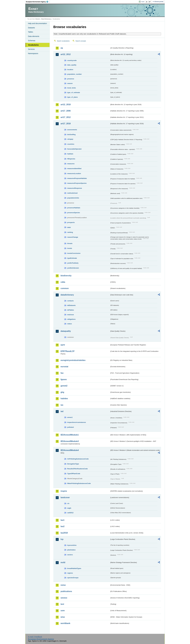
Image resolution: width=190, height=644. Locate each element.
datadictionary (67, 295)
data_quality (72, 65)
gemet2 (64, 386)
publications (66, 591)
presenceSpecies (74, 213)
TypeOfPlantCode (74, 474)
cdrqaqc (70, 139)
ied (62, 411)
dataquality (66, 331)
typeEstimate (72, 258)
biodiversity (66, 276)
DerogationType (73, 464)
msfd (63, 562)
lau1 (63, 520)
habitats (70, 154)
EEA (38, 2)
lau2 (63, 526)
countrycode (72, 60)
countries (71, 144)
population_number (74, 74)
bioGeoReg (71, 134)
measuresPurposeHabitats (77, 178)
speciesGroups (73, 578)
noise (63, 585)
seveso (64, 598)
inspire (64, 491)
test (62, 604)
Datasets (31, 28)
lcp (62, 539)
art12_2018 (66, 104)
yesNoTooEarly (73, 263)
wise (63, 617)
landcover (65, 497)
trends (70, 248)
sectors (70, 555)
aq (62, 48)
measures (71, 164)
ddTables (71, 310)
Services (31, 49)
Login (143, 2)
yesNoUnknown (73, 268)
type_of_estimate (74, 92)
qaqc (69, 227)
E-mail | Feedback (35, 637)
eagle (69, 508)
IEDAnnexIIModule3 (70, 441)
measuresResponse (75, 188)
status (70, 324)
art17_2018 (66, 124)
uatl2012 (70, 513)
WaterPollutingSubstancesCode (79, 483)
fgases (64, 379)
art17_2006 (66, 111)
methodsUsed (72, 193)
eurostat (64, 367)
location (70, 70)
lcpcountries (72, 545)
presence (71, 79)
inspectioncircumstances (77, 422)
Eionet (38, 19)
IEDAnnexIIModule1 (70, 435)
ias (62, 405)
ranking (70, 232)
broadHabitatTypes (74, 568)
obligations (71, 319)
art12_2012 (66, 54)
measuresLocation (74, 173)
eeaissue (71, 315)
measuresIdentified (74, 168)
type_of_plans (72, 97)
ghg (62, 392)
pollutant (71, 427)
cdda (63, 282)
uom (63, 611)
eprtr (63, 345)
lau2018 (64, 533)
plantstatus (71, 550)
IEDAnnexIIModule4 (70, 450)
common (65, 288)
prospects (71, 222)
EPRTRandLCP (68, 351)
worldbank (65, 623)
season (70, 83)
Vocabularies (33, 45)
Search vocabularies (63, 41)
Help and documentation (37, 23)
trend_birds (71, 88)
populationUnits (73, 198)
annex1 (70, 417)
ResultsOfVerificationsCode (77, 469)
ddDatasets (71, 305)
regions (70, 573)
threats (70, 243)
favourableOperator (74, 149)
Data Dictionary (46, 19)
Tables (31, 32)
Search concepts (81, 41)
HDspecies (71, 159)
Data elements (34, 36)
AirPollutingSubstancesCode (78, 459)
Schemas (32, 41)
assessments (72, 130)
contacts (70, 301)
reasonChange (73, 237)
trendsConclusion (74, 253)
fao (62, 373)
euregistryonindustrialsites (73, 360)
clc (68, 503)
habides (64, 399)
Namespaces (33, 53)
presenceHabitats (74, 208)
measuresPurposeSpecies (77, 183)
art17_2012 (66, 117)
